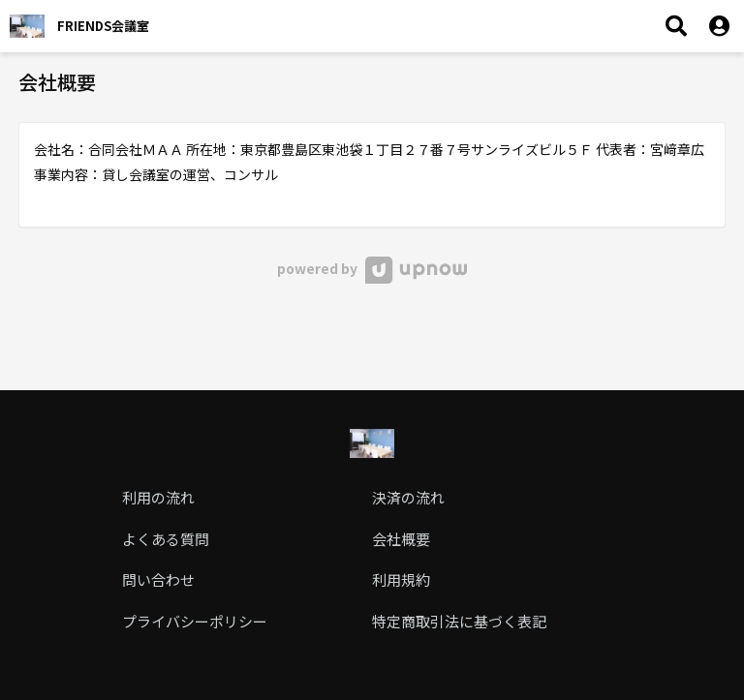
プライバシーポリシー (195, 621)
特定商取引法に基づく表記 (459, 621)
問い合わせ (158, 579)
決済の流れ (408, 497)
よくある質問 (166, 539)
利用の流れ (158, 497)
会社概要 (401, 539)
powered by (372, 268)
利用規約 (401, 579)
